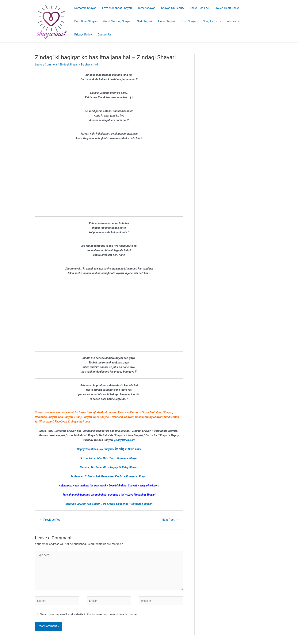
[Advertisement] (109, 181)
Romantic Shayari (85, 8)
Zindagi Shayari (70, 65)
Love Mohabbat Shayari (117, 8)
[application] (219, 21)
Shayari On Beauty (173, 8)
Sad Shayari (144, 21)
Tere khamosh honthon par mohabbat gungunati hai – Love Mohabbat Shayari (109, 494)
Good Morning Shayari (117, 21)
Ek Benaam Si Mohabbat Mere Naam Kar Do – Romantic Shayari (109, 476)
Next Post (170, 520)
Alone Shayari (166, 21)
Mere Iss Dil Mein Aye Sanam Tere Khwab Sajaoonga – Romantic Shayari (109, 504)
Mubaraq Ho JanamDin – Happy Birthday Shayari (109, 467)
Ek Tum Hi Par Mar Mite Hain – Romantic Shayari (109, 458)
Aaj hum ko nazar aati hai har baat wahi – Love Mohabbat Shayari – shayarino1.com (109, 485)
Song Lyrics (212, 21)
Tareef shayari (147, 8)
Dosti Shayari (189, 21)
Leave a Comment (46, 65)
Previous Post (51, 520)
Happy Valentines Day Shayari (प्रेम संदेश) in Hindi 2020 (109, 449)
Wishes (233, 21)
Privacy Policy (83, 35)
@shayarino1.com (124, 440)
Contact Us (105, 35)
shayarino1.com (81, 422)
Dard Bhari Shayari (86, 21)
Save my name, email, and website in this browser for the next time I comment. (90, 616)
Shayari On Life (199, 8)
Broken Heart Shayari (228, 8)
